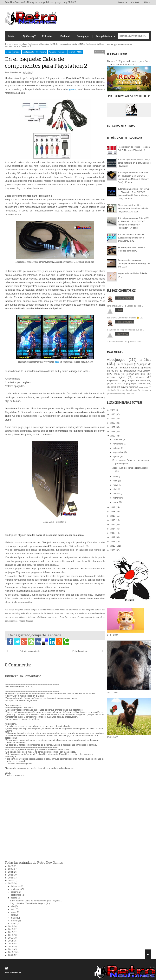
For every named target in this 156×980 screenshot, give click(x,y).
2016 (11, 935)
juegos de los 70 (116, 384)
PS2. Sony (52, 52)
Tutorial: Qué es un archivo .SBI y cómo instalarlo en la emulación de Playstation (134, 163)
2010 (11, 952)
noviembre (16, 889)
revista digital (116, 377)
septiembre (16, 895)
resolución (62, 52)
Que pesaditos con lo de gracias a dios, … (124, 342)
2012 (11, 947)
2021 (11, 880)
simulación (112, 390)
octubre (15, 892)
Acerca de (123, 2)
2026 (11, 866)
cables (8, 52)
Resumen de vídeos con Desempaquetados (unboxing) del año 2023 (134, 263)
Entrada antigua (80, 651)
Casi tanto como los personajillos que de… (124, 330)
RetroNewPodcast (117, 394)
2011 (11, 949)
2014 (11, 941)
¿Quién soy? (29, 36)
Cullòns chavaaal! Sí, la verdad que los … (124, 306)
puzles (123, 390)
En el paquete (28, 52)
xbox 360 (111, 387)
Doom (116, 374)
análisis (145, 360)
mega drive (143, 387)
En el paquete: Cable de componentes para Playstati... (36, 901)
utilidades (133, 390)
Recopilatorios (104, 36)
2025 (11, 869)
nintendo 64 (146, 390)
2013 (11, 944)
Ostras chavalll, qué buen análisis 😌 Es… (124, 318)
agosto (14, 898)
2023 (11, 875)
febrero (14, 921)
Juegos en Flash (137, 380)
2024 (11, 872)
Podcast (65, 36)
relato (129, 394)
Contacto (136, 2)
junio (13, 909)
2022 (11, 878)
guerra (73, 89)
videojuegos (116, 360)
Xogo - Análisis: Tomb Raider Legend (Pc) (30, 903)
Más (146, 2)
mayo (14, 912)
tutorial (72, 52)
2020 (11, 883)
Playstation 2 (41, 52)
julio (13, 906)
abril (13, 915)
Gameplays (83, 36)
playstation (130, 371)
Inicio (11, 36)
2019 (11, 926)
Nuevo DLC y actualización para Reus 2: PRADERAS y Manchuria (129, 63)
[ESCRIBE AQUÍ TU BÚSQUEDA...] (134, 36)
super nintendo (139, 384)
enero (14, 924)
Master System (129, 368)
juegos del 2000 (136, 374)
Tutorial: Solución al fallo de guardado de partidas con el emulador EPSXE (131, 238)
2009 (11, 955)
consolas (17, 52)
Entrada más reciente (30, 651)
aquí (57, 362)
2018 (11, 929)
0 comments (99, 52)
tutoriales (140, 377)
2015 (11, 938)
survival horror (128, 387)
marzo (14, 918)
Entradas (47, 36)
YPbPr (80, 52)
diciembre (16, 886)
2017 (11, 932)
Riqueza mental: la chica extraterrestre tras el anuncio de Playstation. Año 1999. (133, 208)
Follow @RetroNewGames (120, 45)
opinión (147, 371)
